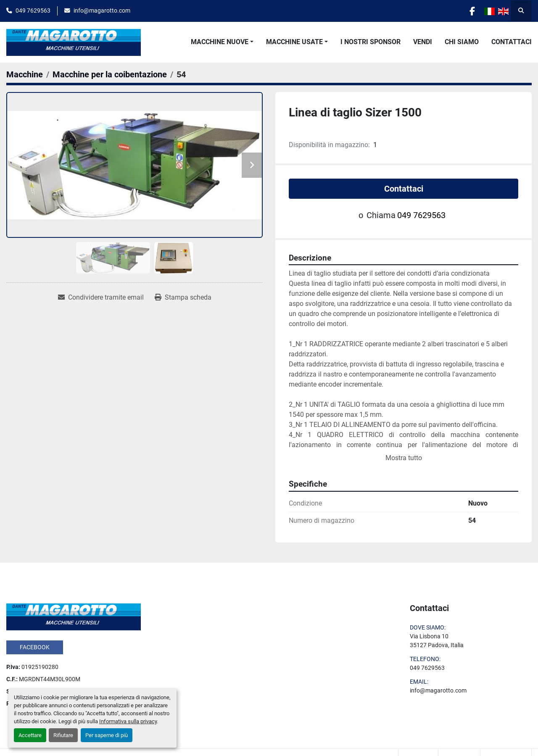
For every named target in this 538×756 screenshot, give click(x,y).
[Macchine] (25, 74)
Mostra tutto (404, 458)
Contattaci (512, 42)
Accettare (30, 735)
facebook (35, 647)
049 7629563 (33, 11)
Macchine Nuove (220, 42)
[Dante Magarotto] (74, 616)
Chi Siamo (462, 42)
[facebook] (472, 11)
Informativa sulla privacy (128, 721)
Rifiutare (63, 735)
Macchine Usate (294, 42)
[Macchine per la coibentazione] (110, 74)
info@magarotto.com (102, 11)
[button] (222, 42)
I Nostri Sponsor (371, 42)
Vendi (423, 42)
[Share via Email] (101, 298)
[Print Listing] (183, 298)
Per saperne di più (107, 735)
